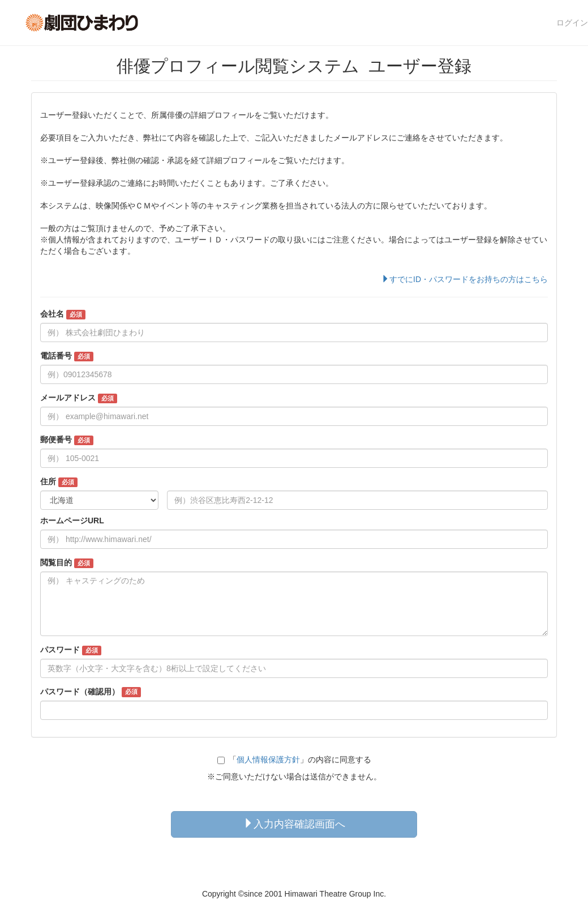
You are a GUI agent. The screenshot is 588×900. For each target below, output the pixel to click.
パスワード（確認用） (91, 692)
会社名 (63, 314)
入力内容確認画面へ (294, 824)
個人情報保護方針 (268, 760)
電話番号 (67, 356)
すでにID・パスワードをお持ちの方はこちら (465, 279)
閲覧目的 (67, 563)
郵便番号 (67, 440)
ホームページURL (72, 521)
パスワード (71, 650)
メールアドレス (79, 398)
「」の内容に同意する (294, 760)
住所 (59, 482)
